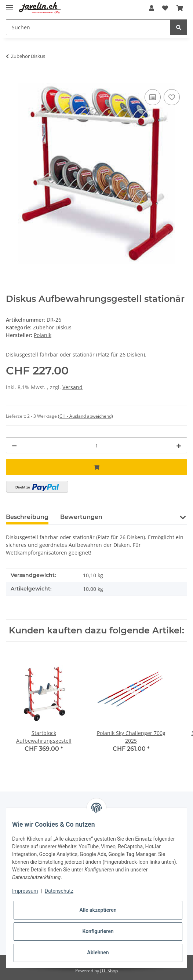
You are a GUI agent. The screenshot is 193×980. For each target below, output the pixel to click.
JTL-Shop (109, 971)
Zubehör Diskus (52, 327)
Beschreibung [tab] (27, 517)
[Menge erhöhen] (179, 445)
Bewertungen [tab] (81, 517)
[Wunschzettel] (165, 8)
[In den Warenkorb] (12, 79)
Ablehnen (98, 952)
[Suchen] (88, 27)
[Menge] (96, 445)
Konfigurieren (98, 931)
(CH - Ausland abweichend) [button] (85, 416)
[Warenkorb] (180, 8)
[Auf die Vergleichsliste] (153, 97)
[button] (152, 8)
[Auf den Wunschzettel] (172, 97)
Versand (72, 387)
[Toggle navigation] (10, 5)
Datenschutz (59, 891)
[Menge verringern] (14, 445)
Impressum (25, 891)
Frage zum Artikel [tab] (141, 517)
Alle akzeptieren (98, 910)
